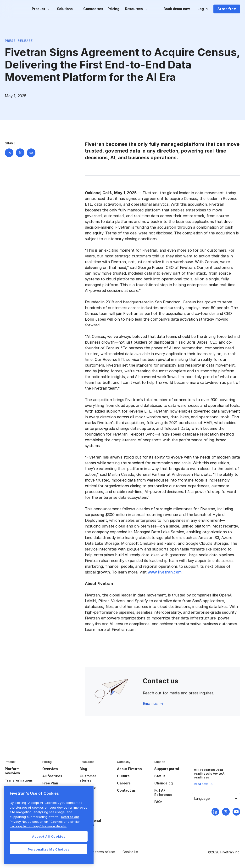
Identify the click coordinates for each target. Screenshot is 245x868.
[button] (41, 9)
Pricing (114, 9)
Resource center (88, 790)
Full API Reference (163, 792)
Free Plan (50, 783)
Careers (124, 783)
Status (160, 776)
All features (52, 776)
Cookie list (131, 852)
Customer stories (88, 778)
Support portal (167, 769)
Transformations (19, 780)
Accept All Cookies (49, 836)
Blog (83, 769)
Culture (123, 776)
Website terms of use (98, 852)
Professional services (90, 823)
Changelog (163, 783)
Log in (203, 9)
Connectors (93, 9)
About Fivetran (129, 769)
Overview (50, 769)
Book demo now (177, 9)
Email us (150, 703)
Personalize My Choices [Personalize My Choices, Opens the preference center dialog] (49, 849)
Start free (227, 9)
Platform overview (12, 771)
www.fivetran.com (164, 572)
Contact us (126, 790)
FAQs (158, 802)
